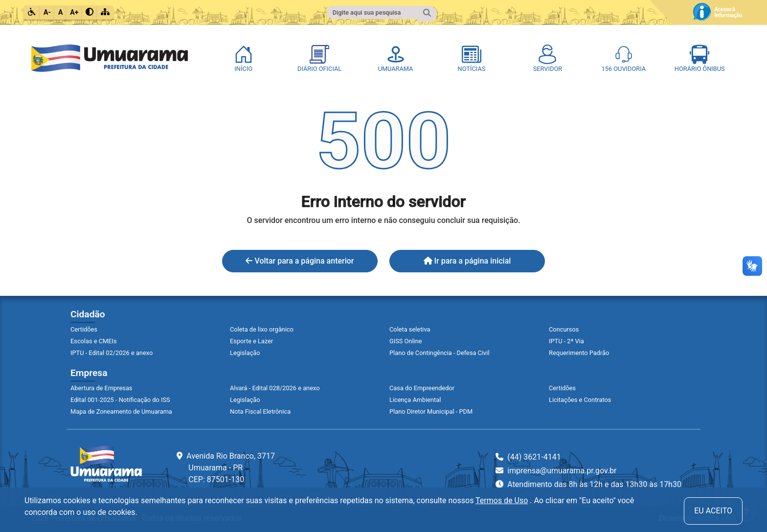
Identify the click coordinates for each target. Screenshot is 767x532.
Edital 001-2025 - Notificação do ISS (120, 400)
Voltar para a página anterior (300, 261)
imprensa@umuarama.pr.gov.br (556, 471)
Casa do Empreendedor (422, 388)
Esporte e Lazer (251, 341)
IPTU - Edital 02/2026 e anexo (112, 353)
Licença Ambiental (415, 400)
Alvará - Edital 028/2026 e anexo (275, 388)
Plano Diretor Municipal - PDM (431, 411)
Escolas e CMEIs (94, 341)
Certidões (84, 329)
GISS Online (406, 341)
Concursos (564, 329)
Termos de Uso (502, 500)
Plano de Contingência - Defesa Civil (440, 353)
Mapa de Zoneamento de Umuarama (121, 411)
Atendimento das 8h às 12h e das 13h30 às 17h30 (588, 484)
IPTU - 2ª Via (566, 341)
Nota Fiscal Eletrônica (260, 411)
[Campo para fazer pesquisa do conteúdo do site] (372, 12)
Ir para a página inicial (467, 261)
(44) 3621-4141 (528, 457)
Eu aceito (713, 511)
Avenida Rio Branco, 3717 (226, 468)
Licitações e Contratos (580, 400)
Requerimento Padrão (579, 353)
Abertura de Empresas (101, 388)
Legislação (245, 353)
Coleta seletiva (410, 329)
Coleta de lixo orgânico (262, 329)
